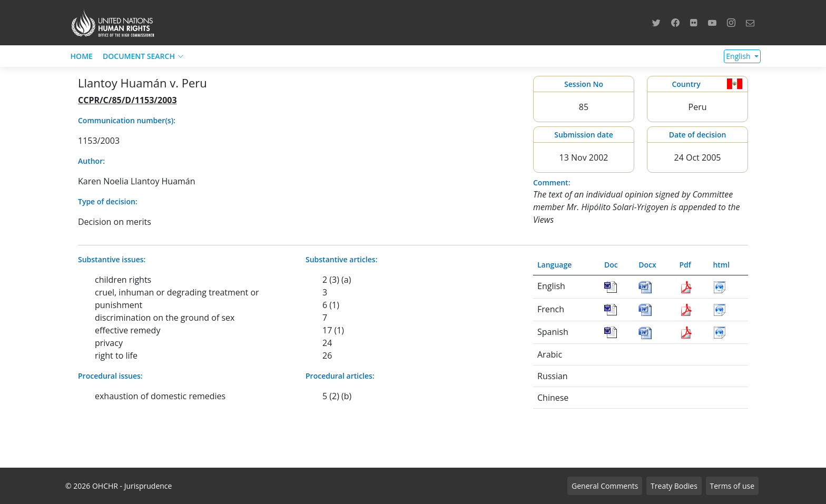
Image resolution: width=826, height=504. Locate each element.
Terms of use (732, 486)
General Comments (605, 486)
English (739, 56)
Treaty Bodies (674, 486)
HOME (82, 56)
